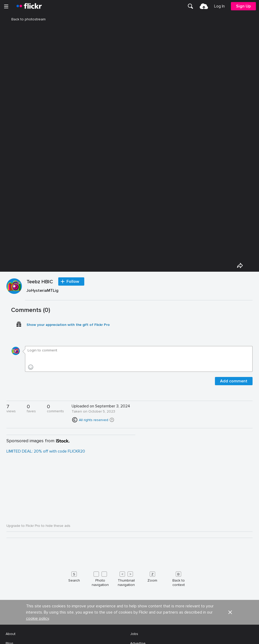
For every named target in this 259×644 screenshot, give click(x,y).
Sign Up (243, 6)
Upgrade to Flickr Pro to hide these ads (38, 526)
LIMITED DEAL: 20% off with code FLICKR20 (46, 451)
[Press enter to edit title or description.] (139, 292)
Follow (73, 281)
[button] (112, 420)
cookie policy (37, 618)
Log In (219, 6)
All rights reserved (94, 420)
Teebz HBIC (40, 282)
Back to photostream (25, 19)
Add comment (234, 381)
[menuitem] (190, 6)
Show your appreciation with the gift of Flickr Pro (68, 325)
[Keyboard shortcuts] (129, 578)
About (11, 634)
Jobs (134, 634)
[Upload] (204, 6)
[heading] (29, 6)
